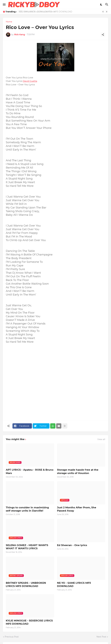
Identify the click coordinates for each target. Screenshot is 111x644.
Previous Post (12, 637)
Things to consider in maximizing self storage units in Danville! (27, 509)
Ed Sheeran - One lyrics (72, 545)
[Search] (107, 5)
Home (9, 22)
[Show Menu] (4, 5)
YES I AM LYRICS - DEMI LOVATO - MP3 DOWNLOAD (46, 12)
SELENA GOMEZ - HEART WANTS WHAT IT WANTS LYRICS (27, 547)
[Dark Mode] (101, 5)
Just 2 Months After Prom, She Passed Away (77, 509)
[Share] (103, 35)
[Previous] (103, 12)
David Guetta (30, 81)
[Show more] (65, 426)
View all (101, 439)
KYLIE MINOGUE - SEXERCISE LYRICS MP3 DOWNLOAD (29, 622)
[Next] (107, 12)
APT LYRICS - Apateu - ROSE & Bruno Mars (30, 471)
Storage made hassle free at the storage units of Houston (78, 471)
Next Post (101, 637)
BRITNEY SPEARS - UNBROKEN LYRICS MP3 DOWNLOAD (26, 584)
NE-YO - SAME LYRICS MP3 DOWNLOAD (74, 584)
